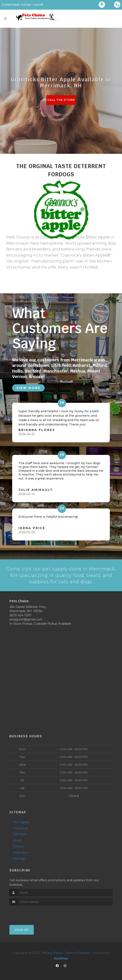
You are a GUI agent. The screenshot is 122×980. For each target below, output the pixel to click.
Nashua (78, 371)
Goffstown (38, 365)
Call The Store (61, 100)
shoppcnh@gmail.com (26, 619)
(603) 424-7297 (20, 615)
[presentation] (32, 913)
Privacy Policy (52, 953)
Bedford (33, 371)
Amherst (82, 365)
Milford (100, 365)
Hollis (18, 371)
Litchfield (61, 365)
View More (28, 387)
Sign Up (22, 930)
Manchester (56, 371)
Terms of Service (77, 953)
